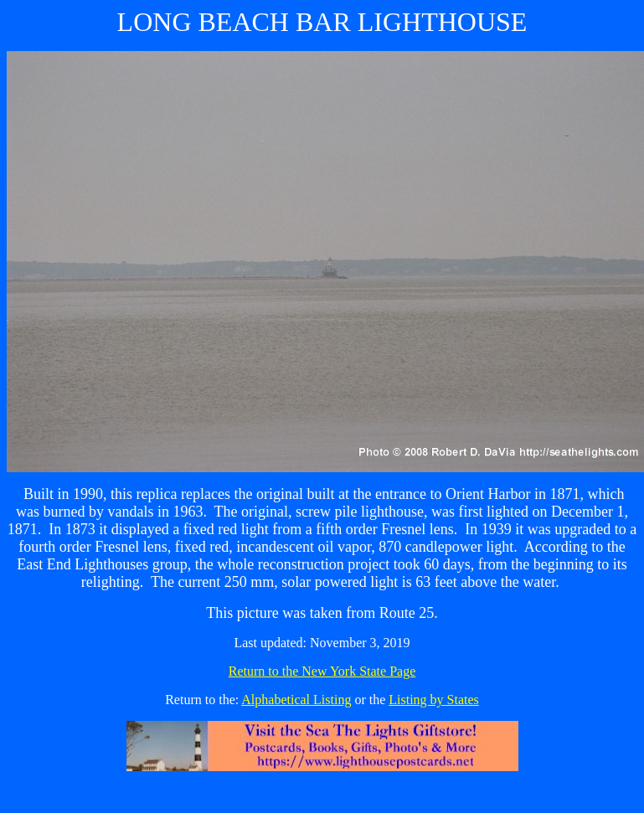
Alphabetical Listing (296, 700)
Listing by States (434, 700)
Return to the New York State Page (322, 671)
